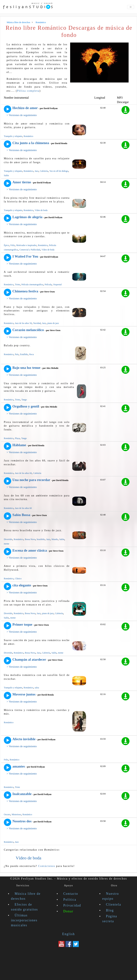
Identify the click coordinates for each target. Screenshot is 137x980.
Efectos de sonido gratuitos (24, 907)
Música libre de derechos (26, 896)
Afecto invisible (24, 739)
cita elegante (22, 585)
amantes (19, 766)
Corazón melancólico (28, 330)
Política (70, 900)
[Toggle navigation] (131, 7)
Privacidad (72, 905)
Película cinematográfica (32, 285)
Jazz (37, 171)
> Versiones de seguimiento (22, 115)
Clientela (114, 904)
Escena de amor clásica (30, 550)
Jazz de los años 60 (23, 473)
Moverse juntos (24, 694)
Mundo (55, 539)
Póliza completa (28, 91)
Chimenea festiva (25, 291)
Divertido (8, 539)
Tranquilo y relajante (13, 136)
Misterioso (16, 814)
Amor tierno (22, 182)
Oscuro (7, 814)
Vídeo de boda (41, 210)
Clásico (18, 579)
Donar (68, 911)
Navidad (37, 323)
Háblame (19, 445)
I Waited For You (25, 256)
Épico (6, 245)
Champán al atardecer (29, 659)
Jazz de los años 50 (23, 323)
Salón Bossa (21, 515)
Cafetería (44, 171)
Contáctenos (47, 866)
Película (48, 285)
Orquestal (57, 285)
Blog (110, 910)
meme (6, 544)
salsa (37, 688)
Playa (17, 438)
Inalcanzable (22, 794)
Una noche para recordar (31, 480)
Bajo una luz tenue (26, 368)
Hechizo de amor (25, 108)
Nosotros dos (22, 821)
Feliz (13, 245)
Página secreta (110, 919)
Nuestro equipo (111, 896)
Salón (6, 175)
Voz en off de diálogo (59, 171)
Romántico (28, 136)
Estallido (24, 354)
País (17, 354)
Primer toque (22, 624)
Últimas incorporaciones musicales (24, 920)
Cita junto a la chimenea (31, 143)
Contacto (71, 894)
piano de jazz (53, 323)
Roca (32, 354)
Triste (18, 285)
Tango (24, 400)
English (68, 934)
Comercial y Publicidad (30, 250)
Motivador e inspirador (26, 245)
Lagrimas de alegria (27, 217)
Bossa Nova (30, 539)
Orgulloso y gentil (26, 406)
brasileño (41, 539)
